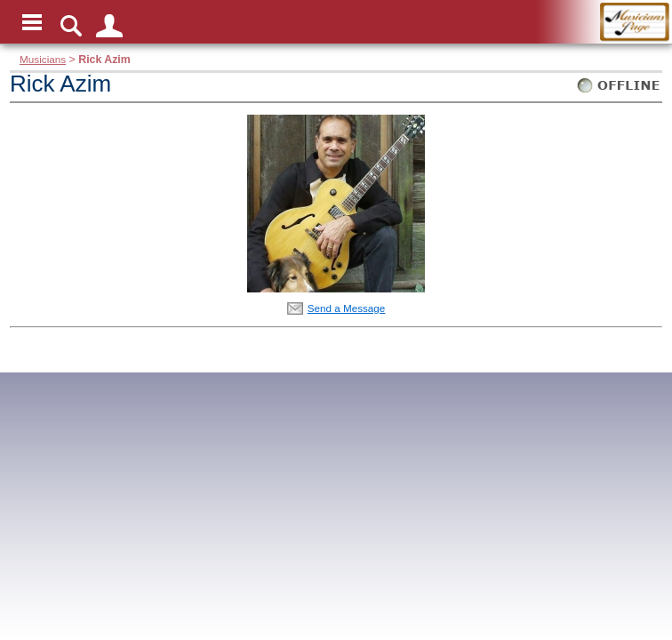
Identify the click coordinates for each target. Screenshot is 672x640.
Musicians (43, 59)
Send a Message (347, 308)
